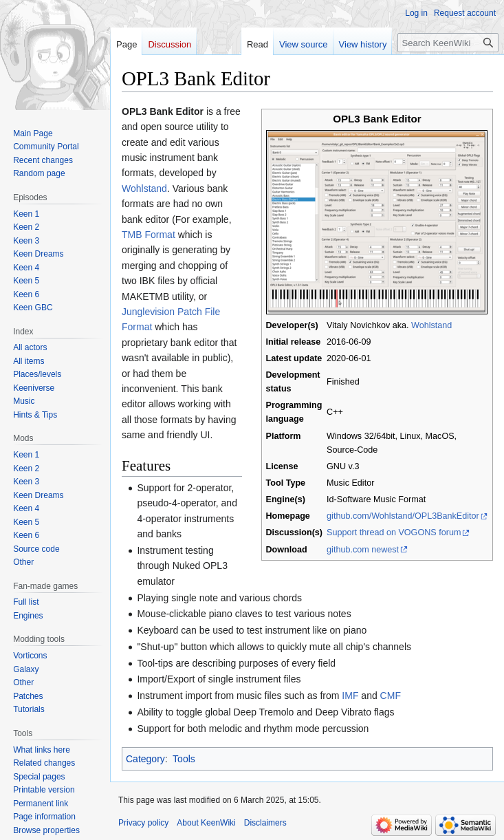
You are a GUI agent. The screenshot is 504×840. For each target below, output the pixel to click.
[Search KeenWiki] (448, 43)
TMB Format (149, 235)
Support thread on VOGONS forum (394, 532)
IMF (350, 696)
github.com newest (363, 550)
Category (145, 759)
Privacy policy (143, 823)
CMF (391, 696)
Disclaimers (265, 823)
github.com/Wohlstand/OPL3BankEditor (403, 516)
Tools (184, 759)
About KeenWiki (206, 823)
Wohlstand (431, 325)
